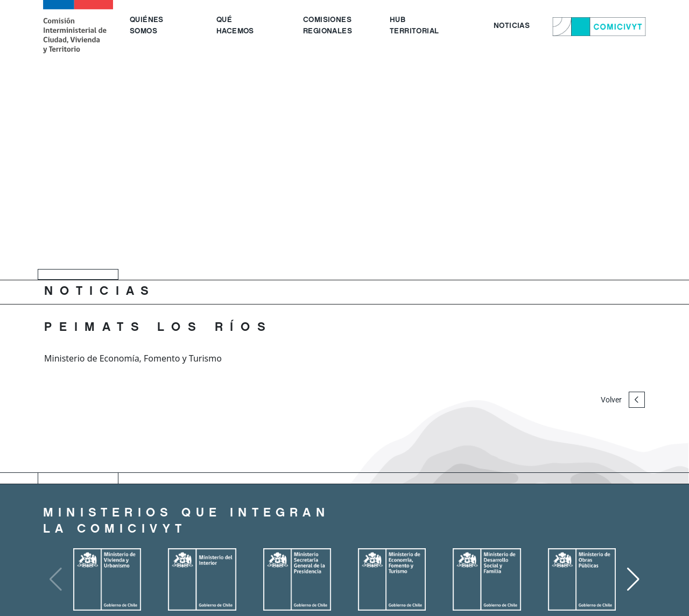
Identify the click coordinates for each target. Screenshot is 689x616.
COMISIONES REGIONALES (328, 26)
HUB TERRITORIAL (414, 26)
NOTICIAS (512, 26)
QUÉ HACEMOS (235, 26)
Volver (623, 400)
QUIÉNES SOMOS (147, 26)
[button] (633, 579)
